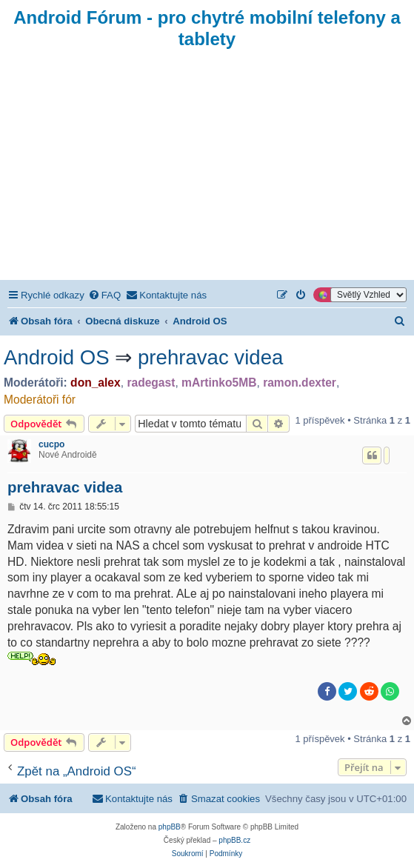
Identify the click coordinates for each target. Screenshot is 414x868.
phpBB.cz (234, 840)
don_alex (96, 383)
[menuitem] (104, 295)
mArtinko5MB (219, 383)
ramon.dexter (300, 383)
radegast (151, 383)
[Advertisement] (207, 169)
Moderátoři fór (40, 400)
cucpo (51, 444)
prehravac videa (210, 357)
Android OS (57, 357)
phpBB (170, 827)
